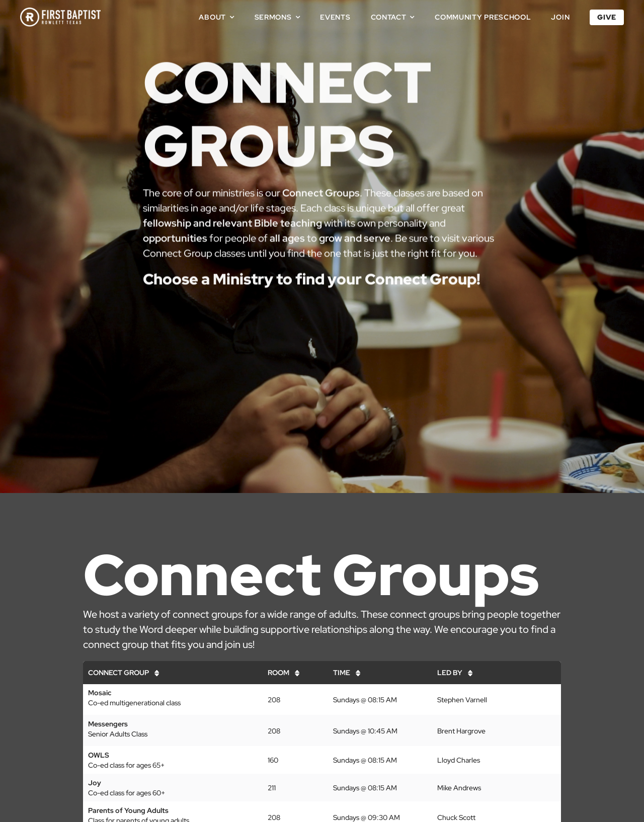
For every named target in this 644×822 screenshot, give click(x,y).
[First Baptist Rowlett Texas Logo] (60, 11)
